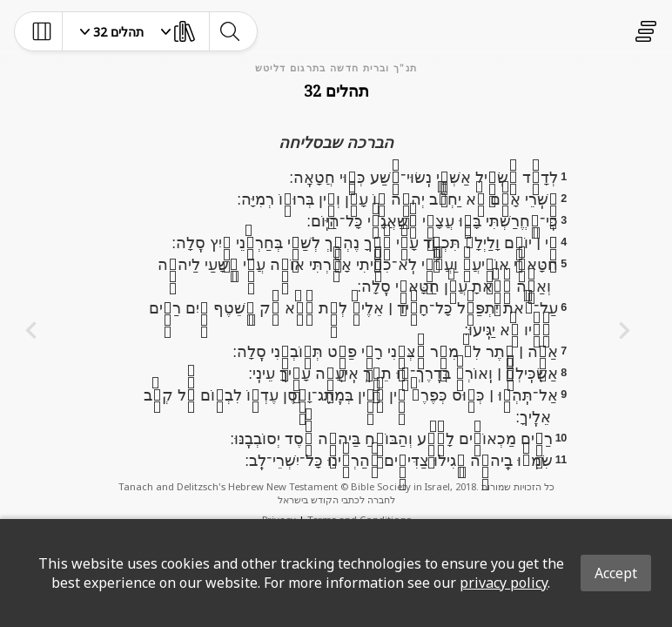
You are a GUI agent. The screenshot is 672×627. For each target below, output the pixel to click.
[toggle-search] (229, 31)
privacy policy (504, 583)
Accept (616, 573)
